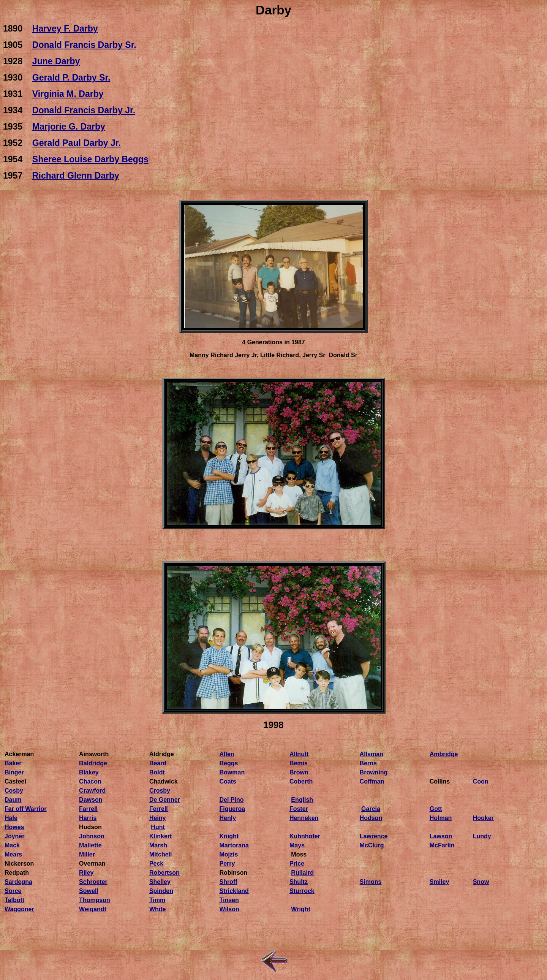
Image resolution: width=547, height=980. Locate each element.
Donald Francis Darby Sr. (84, 45)
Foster (299, 809)
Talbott (14, 900)
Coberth (301, 781)
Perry (227, 864)
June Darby (56, 61)
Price (297, 864)
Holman (441, 818)
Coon (481, 781)
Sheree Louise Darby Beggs (90, 159)
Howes (14, 827)
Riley (86, 873)
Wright (300, 909)
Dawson (91, 800)
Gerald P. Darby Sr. (71, 78)
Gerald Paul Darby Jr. (77, 143)
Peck (156, 864)
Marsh (158, 845)
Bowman (232, 772)
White (158, 909)
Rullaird (302, 873)
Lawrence (374, 836)
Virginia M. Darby (68, 94)
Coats (228, 781)
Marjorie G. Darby (69, 127)
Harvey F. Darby (65, 28)
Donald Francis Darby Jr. (84, 110)
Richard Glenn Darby (76, 176)
